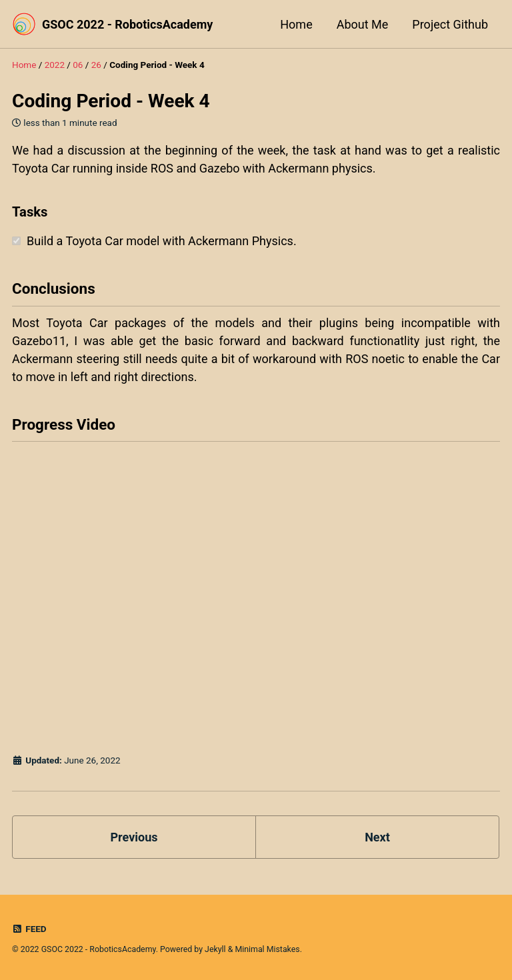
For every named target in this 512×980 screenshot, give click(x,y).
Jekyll (215, 949)
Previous (134, 837)
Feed (29, 929)
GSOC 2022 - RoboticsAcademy (127, 24)
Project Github (450, 24)
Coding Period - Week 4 (111, 101)
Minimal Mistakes (267, 949)
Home (296, 24)
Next (377, 837)
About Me (363, 24)
